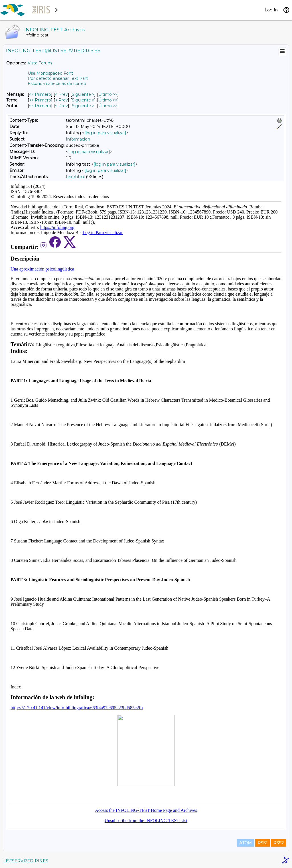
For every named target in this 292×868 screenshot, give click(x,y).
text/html (75, 177)
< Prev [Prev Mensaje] (61, 94)
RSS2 (278, 843)
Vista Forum (40, 63)
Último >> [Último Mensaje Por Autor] (108, 106)
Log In (271, 10)
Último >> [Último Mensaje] (108, 94)
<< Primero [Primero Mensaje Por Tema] (40, 100)
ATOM (246, 843)
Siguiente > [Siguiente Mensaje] (83, 94)
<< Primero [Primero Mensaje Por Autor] (40, 106)
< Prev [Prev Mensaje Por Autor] (61, 106)
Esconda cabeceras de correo (57, 84)
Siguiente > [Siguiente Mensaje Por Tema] (83, 100)
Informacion (78, 139)
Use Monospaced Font (50, 73)
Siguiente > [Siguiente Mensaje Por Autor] (83, 106)
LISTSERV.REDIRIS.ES (26, 861)
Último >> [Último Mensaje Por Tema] (108, 100)
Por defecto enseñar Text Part (58, 78)
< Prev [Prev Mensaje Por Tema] (61, 100)
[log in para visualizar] (105, 133)
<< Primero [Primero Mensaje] (40, 94)
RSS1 (262, 843)
